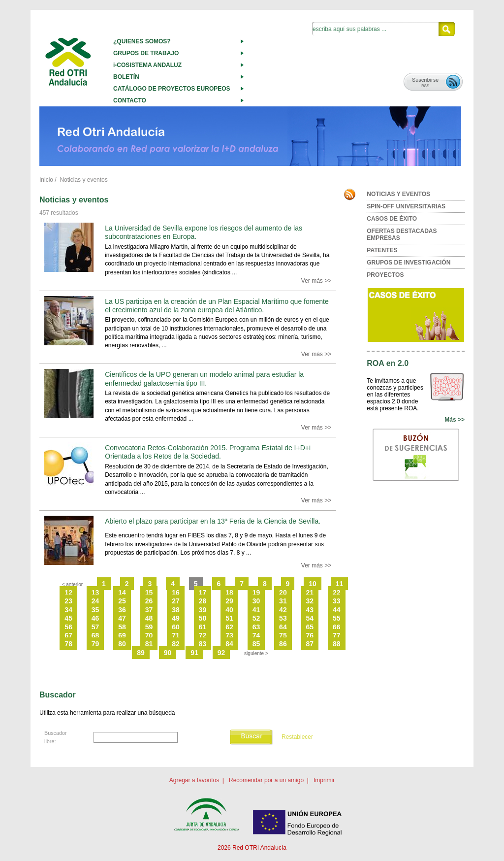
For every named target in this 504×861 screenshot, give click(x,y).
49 (176, 618)
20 (283, 593)
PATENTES (382, 250)
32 (310, 601)
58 (122, 627)
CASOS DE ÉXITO (392, 219)
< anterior (73, 584)
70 (149, 635)
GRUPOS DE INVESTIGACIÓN (409, 263)
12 (68, 593)
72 (203, 635)
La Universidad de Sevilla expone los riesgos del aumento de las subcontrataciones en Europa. (204, 232)
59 (149, 627)
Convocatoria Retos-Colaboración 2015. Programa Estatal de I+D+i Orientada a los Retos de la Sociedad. (208, 452)
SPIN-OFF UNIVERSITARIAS (406, 206)
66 (337, 627)
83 (203, 644)
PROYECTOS (385, 275)
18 (229, 593)
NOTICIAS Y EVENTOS (398, 194)
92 (221, 653)
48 (149, 618)
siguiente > (256, 653)
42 (283, 610)
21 (310, 593)
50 (203, 618)
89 (141, 653)
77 (337, 635)
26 (149, 601)
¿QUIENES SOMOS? (142, 41)
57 (95, 627)
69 (122, 635)
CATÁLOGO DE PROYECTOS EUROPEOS (172, 89)
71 (176, 635)
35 (95, 610)
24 (95, 601)
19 (256, 593)
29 (229, 601)
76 (310, 635)
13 (95, 593)
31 (283, 601)
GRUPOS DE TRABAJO (146, 53)
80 (122, 644)
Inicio (46, 180)
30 (256, 601)
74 (256, 635)
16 (176, 593)
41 (256, 610)
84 (229, 644)
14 (122, 593)
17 (203, 593)
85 (256, 644)
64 (283, 627)
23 (68, 601)
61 (203, 627)
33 (337, 601)
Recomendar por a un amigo (266, 780)
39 (203, 610)
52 (256, 618)
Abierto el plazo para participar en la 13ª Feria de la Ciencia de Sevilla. (213, 521)
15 (149, 593)
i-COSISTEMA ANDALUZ (147, 65)
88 (337, 644)
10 (313, 584)
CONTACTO (130, 100)
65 (310, 627)
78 (68, 644)
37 (149, 610)
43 (310, 610)
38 (176, 610)
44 (337, 610)
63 (256, 627)
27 (176, 601)
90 (168, 653)
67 (68, 635)
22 (337, 593)
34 (68, 610)
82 (176, 644)
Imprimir (324, 780)
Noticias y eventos (83, 180)
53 (283, 618)
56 (68, 627)
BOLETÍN (126, 77)
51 (229, 618)
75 (283, 635)
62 (229, 627)
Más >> (455, 420)
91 (194, 653)
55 (337, 618)
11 (340, 584)
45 (68, 618)
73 (229, 635)
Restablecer (297, 737)
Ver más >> (316, 281)
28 (203, 601)
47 (122, 618)
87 (310, 644)
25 (122, 601)
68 (95, 635)
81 (149, 644)
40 (229, 610)
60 (176, 627)
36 (122, 610)
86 (283, 644)
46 (95, 618)
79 (95, 644)
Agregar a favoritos (194, 780)
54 (310, 618)
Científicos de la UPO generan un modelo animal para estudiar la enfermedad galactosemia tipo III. (204, 379)
